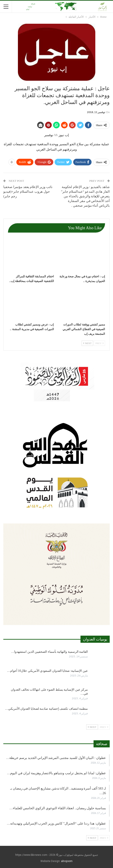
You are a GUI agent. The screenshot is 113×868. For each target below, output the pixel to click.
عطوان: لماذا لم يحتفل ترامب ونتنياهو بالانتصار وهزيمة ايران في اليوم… (56, 773)
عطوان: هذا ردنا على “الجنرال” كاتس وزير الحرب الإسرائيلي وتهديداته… (56, 823)
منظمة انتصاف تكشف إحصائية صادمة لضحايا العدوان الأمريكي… (47, 709)
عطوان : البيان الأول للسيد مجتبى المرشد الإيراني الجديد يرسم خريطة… (56, 758)
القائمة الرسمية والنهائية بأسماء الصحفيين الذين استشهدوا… (49, 652)
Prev (99, 343)
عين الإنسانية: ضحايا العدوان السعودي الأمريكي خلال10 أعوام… (47, 671)
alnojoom (67, 861)
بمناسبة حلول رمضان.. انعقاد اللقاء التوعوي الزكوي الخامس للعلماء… (58, 808)
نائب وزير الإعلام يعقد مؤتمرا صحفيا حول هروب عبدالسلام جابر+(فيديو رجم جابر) (28, 192)
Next (87, 343)
